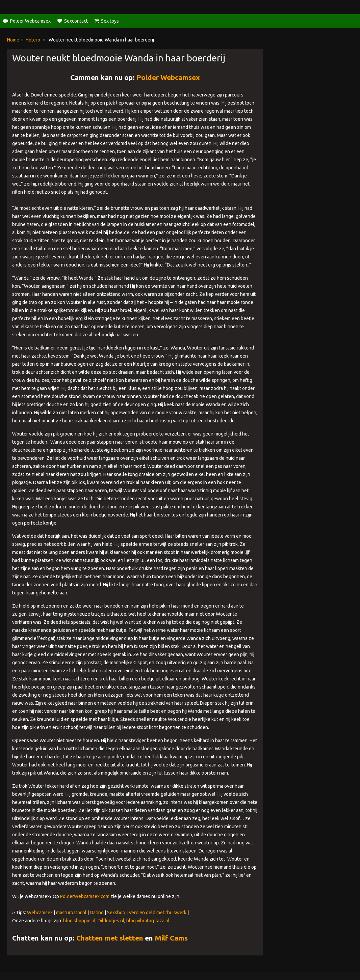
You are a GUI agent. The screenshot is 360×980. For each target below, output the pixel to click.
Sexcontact (76, 21)
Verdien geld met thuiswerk (158, 913)
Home (13, 40)
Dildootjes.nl (111, 921)
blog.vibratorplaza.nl (148, 921)
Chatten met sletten (110, 938)
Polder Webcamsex (30, 21)
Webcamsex (40, 913)
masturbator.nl (71, 913)
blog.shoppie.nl (79, 921)
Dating (97, 913)
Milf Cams (171, 938)
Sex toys (110, 21)
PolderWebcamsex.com (85, 896)
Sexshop (116, 913)
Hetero (33, 40)
